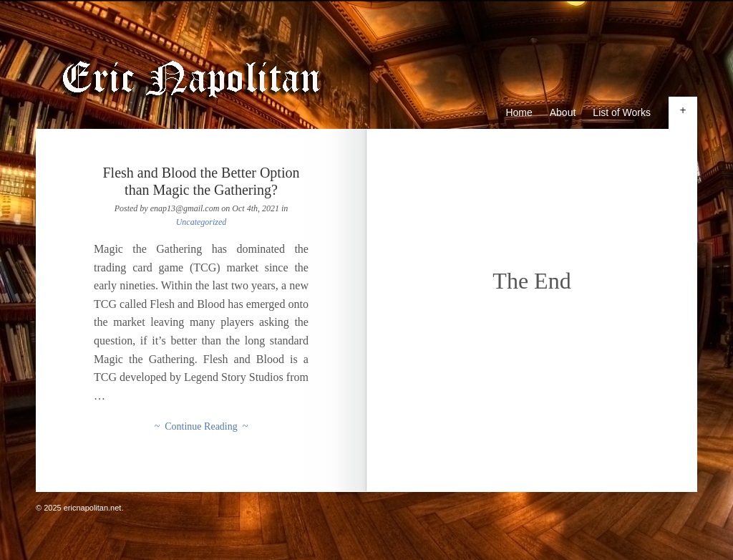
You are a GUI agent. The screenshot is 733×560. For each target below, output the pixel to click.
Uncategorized (202, 222)
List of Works (622, 112)
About (563, 112)
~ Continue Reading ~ (202, 426)
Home (519, 112)
